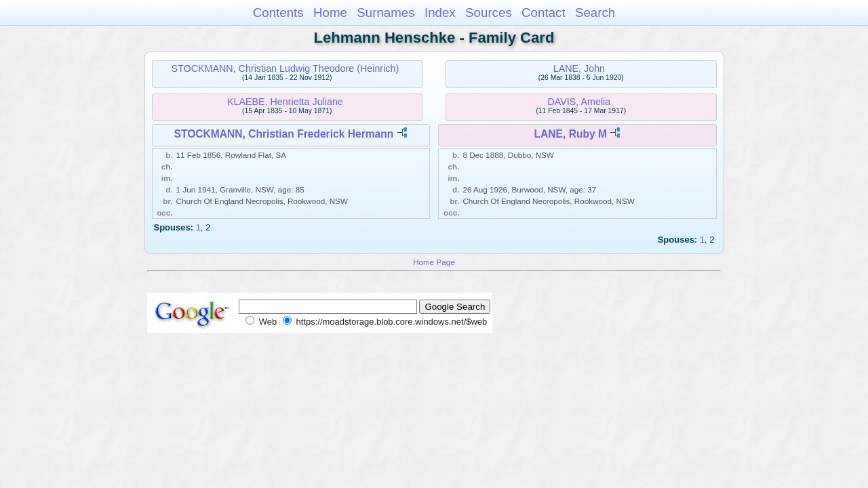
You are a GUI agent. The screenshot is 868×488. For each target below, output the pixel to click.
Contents (278, 13)
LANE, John (579, 68)
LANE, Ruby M (571, 134)
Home (330, 13)
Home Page (434, 262)
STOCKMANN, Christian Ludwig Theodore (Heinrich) (285, 68)
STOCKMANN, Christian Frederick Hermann (284, 134)
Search (595, 13)
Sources (489, 13)
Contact (544, 13)
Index (440, 13)
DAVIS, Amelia (579, 102)
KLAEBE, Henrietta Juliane (285, 102)
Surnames (386, 13)
